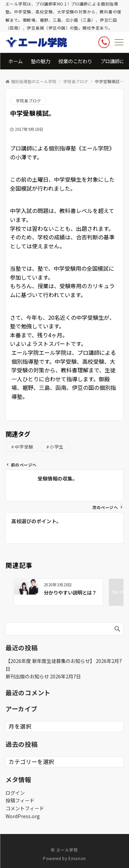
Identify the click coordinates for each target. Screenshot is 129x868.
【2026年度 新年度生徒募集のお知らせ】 (50, 661)
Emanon (77, 858)
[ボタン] (104, 42)
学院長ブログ (28, 101)
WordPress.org (23, 816)
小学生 (57, 447)
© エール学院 (64, 850)
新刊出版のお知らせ (27, 676)
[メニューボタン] (119, 42)
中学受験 (24, 447)
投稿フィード (20, 800)
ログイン (15, 793)
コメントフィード (25, 808)
